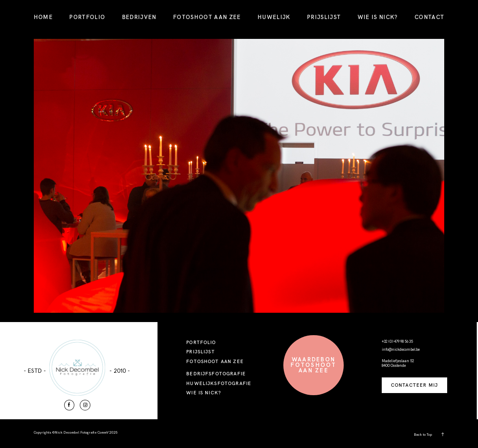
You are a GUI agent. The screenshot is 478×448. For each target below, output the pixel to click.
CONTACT (429, 17)
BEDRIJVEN (139, 17)
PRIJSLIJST (324, 17)
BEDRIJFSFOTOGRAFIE (216, 374)
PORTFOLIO (87, 17)
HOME (43, 17)
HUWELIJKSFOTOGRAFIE (219, 383)
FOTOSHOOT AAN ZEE (207, 17)
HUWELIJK (274, 17)
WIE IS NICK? (378, 17)
